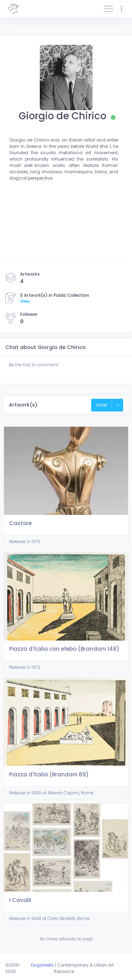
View (25, 301)
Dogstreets (42, 965)
